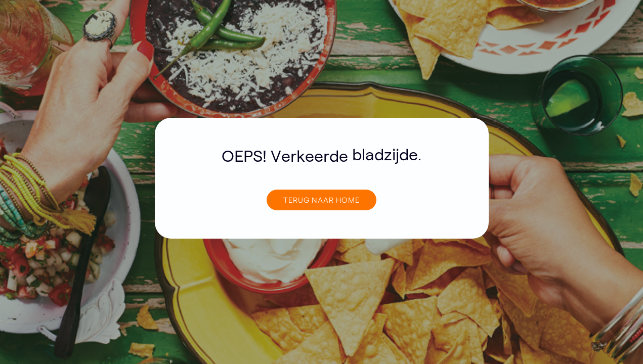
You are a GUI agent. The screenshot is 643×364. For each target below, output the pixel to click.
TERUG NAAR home (321, 200)
